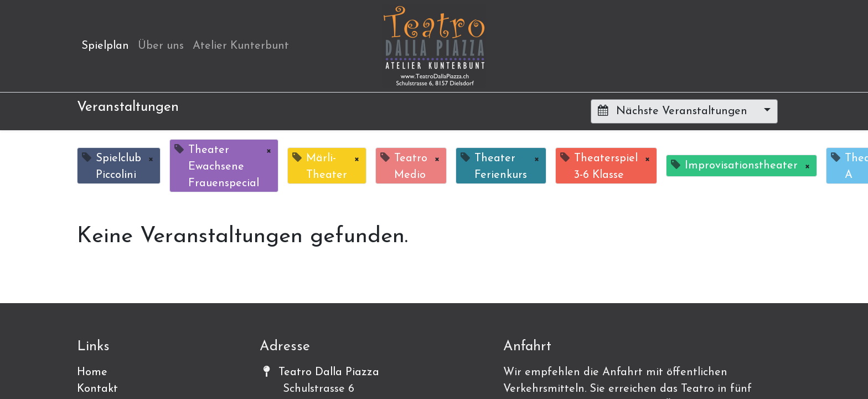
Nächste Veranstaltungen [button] (674, 111)
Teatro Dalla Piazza (329, 372)
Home (92, 372)
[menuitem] (105, 46)
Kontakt (97, 389)
